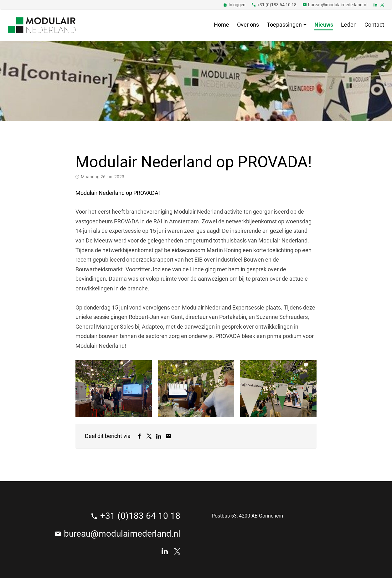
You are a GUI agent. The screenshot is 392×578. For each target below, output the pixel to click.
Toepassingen (284, 25)
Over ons (248, 25)
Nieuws (324, 25)
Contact (374, 25)
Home (222, 25)
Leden (349, 25)
